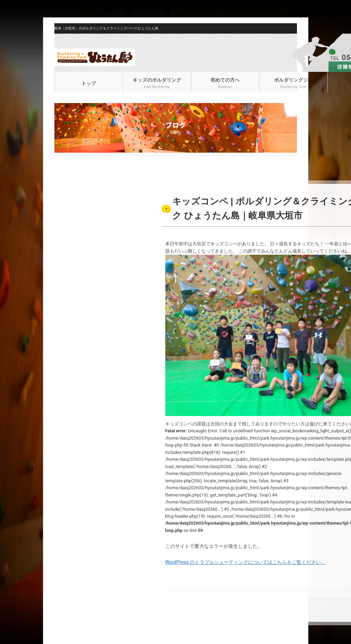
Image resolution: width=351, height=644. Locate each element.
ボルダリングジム (293, 83)
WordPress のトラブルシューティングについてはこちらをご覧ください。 (246, 562)
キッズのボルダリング (157, 83)
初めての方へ (225, 83)
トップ (89, 83)
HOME (60, 161)
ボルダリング (98, 161)
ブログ (76, 161)
